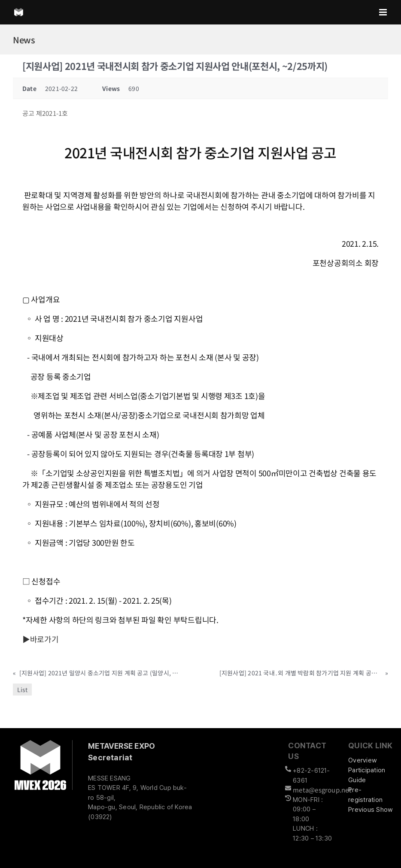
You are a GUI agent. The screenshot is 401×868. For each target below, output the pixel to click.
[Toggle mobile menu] (384, 12)
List (22, 690)
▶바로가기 (41, 639)
